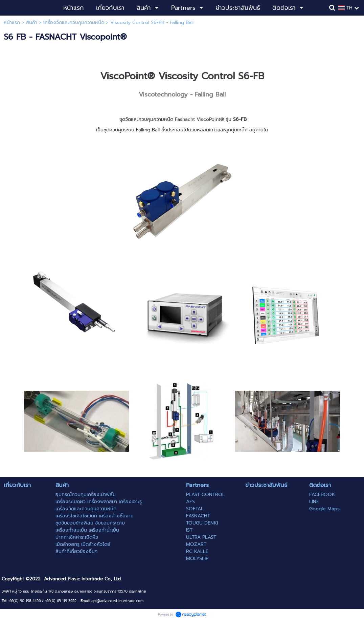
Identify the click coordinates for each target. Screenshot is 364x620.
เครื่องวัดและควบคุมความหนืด (74, 23)
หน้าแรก (12, 23)
